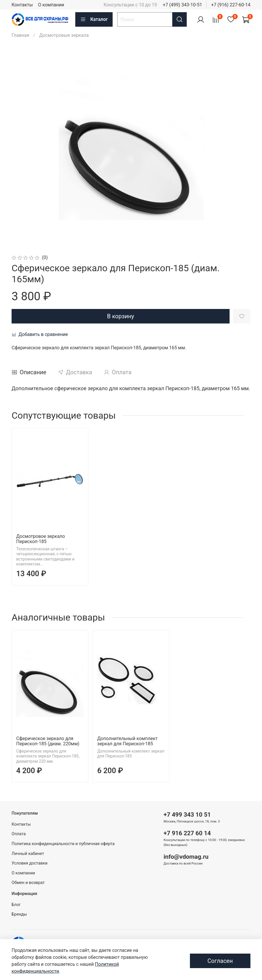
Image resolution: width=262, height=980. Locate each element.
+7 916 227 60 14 (187, 833)
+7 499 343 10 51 (187, 815)
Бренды (19, 914)
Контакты (22, 5)
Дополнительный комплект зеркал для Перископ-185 (127, 741)
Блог (16, 905)
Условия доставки (30, 863)
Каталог (94, 19)
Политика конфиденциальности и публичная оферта (63, 844)
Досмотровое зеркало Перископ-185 (41, 539)
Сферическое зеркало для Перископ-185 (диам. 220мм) (48, 741)
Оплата (19, 834)
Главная (20, 35)
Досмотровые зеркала (64, 35)
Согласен (220, 961)
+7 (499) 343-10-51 (182, 5)
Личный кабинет (28, 854)
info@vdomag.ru (186, 857)
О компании (51, 5)
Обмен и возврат (28, 883)
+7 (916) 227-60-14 (231, 5)
